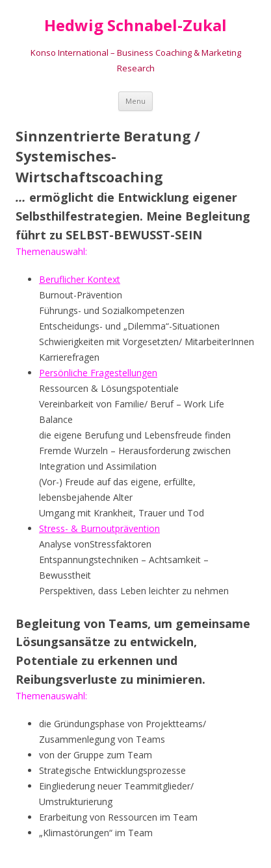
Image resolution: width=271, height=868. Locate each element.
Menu (135, 101)
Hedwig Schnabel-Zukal (135, 26)
